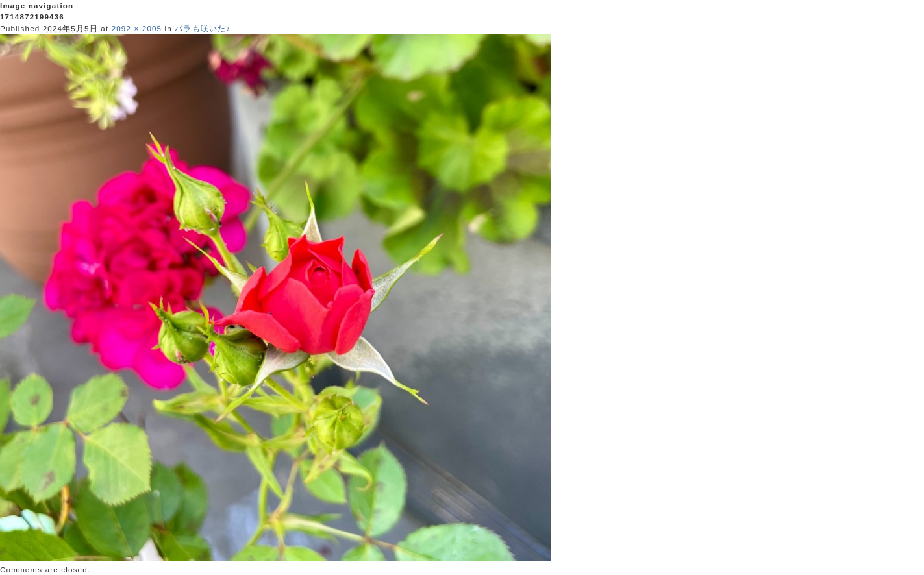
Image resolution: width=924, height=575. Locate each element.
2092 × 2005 (137, 28)
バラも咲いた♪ (203, 28)
